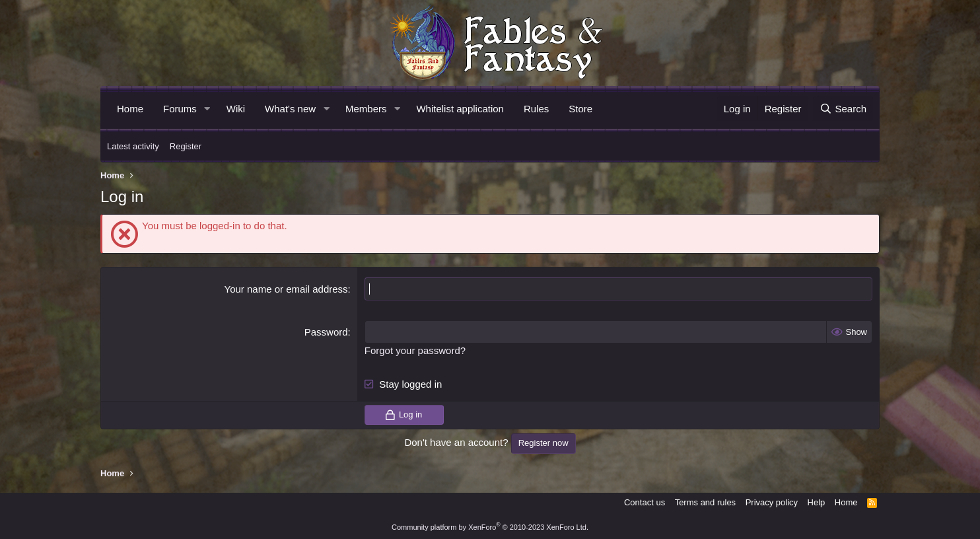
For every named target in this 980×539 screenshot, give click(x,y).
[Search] (843, 109)
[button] (207, 109)
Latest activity (133, 146)
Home (130, 109)
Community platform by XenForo (490, 527)
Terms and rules (705, 502)
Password (326, 332)
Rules (536, 109)
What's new (290, 109)
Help (817, 502)
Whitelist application (460, 109)
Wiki (236, 109)
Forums (180, 109)
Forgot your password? (415, 350)
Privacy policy (772, 502)
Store (580, 109)
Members (366, 109)
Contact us (645, 502)
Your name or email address (286, 289)
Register (186, 146)
